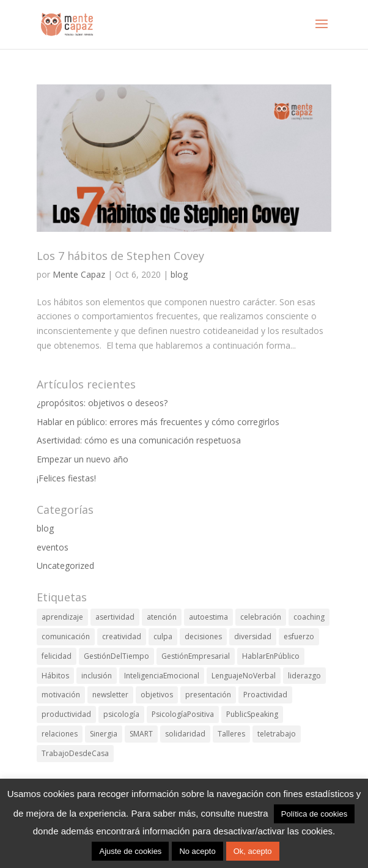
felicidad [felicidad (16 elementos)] (57, 656)
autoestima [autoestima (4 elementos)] (208, 617)
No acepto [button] (197, 851)
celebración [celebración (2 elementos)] (261, 617)
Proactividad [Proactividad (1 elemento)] (265, 695)
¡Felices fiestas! (66, 478)
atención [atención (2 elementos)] (162, 617)
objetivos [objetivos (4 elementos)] (157, 695)
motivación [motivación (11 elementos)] (61, 695)
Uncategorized (65, 566)
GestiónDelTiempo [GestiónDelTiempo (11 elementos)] (116, 656)
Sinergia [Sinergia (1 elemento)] (104, 734)
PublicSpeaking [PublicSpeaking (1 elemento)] (252, 714)
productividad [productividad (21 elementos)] (66, 714)
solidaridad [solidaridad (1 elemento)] (185, 734)
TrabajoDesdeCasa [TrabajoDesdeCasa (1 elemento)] (75, 753)
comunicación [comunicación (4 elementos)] (66, 636)
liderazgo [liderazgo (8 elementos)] (304, 676)
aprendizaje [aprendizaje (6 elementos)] (62, 617)
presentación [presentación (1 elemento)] (208, 695)
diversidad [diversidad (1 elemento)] (253, 636)
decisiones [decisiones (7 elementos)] (203, 636)
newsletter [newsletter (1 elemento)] (110, 695)
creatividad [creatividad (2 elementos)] (122, 636)
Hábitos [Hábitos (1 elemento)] (55, 676)
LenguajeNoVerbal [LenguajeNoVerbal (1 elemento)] (244, 676)
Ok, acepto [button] (253, 851)
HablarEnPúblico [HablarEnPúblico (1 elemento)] (271, 656)
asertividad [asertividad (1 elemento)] (115, 617)
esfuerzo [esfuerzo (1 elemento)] (299, 636)
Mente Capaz (79, 274)
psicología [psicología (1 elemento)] (121, 714)
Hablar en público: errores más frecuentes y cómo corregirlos (158, 422)
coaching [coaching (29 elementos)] (309, 617)
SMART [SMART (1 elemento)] (141, 734)
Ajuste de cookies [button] (130, 851)
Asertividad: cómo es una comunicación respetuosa (139, 440)
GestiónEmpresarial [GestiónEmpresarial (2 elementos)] (196, 656)
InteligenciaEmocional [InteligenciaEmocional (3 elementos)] (162, 676)
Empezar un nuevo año (83, 459)
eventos (53, 547)
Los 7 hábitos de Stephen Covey (120, 256)
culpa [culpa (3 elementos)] (163, 636)
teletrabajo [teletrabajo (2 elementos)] (277, 734)
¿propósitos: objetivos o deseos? (102, 403)
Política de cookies (314, 814)
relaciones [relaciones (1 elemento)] (60, 734)
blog (179, 274)
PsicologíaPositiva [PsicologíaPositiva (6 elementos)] (183, 714)
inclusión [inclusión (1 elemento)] (97, 676)
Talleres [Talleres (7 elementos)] (231, 734)
